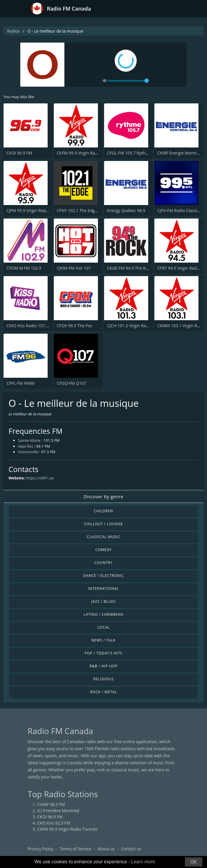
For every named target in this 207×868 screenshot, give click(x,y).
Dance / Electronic (103, 576)
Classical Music (103, 537)
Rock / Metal (103, 692)
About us (106, 849)
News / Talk (103, 640)
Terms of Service (76, 849)
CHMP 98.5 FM (51, 804)
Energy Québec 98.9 (126, 210)
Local (103, 627)
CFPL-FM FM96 (21, 383)
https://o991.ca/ (40, 478)
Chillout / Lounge (104, 524)
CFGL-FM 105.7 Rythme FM (133, 153)
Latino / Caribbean (104, 614)
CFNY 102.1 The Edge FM (80, 210)
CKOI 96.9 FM (19, 153)
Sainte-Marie (29, 440)
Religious (103, 679)
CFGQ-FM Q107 (71, 383)
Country (103, 563)
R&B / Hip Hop (104, 666)
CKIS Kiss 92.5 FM (54, 823)
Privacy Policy (40, 849)
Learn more (143, 862)
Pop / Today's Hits (103, 653)
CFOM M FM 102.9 (24, 268)
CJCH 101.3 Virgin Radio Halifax (137, 326)
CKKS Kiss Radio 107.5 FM (31, 326)
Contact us (131, 849)
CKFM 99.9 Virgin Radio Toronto (87, 153)
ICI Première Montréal (58, 811)
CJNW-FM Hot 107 (74, 268)
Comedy (103, 550)
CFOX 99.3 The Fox (75, 326)
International (103, 589)
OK (194, 862)
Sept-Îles (26, 446)
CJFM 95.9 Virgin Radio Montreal (37, 210)
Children (103, 511)
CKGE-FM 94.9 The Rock (130, 268)
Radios (14, 31)
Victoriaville (28, 452)
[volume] (128, 81)
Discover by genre (103, 496)
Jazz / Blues (104, 601)
